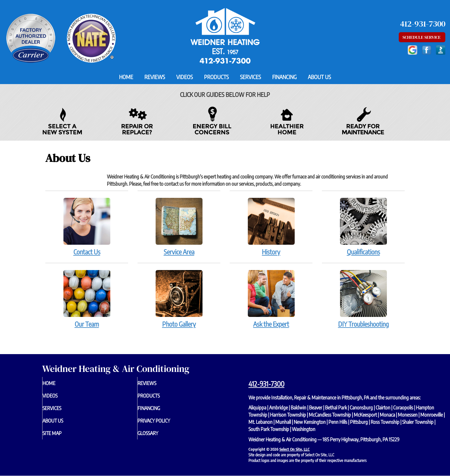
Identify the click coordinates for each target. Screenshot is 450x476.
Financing (284, 77)
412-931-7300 (266, 384)
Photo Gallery (179, 299)
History (271, 227)
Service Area (179, 227)
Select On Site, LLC (295, 449)
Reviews (155, 77)
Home (126, 77)
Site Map (63, 439)
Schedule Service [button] (422, 37)
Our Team (87, 299)
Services (250, 77)
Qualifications (363, 227)
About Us (319, 77)
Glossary (160, 439)
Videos (185, 77)
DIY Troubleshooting (363, 299)
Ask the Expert (271, 299)
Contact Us (87, 227)
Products (216, 77)
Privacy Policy (166, 425)
